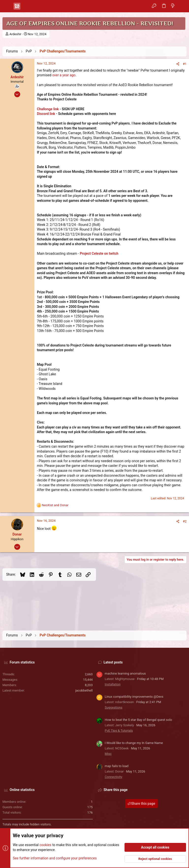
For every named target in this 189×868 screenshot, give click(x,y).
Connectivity (114, 777)
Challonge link (48, 109)
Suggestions (114, 707)
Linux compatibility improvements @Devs (134, 697)
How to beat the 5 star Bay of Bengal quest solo (139, 720)
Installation (113, 684)
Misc (108, 754)
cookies (45, 845)
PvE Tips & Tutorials (119, 731)
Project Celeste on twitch (99, 253)
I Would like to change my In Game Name (134, 743)
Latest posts (113, 662)
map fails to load (117, 766)
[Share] (178, 64)
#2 (185, 521)
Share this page (142, 804)
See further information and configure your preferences (55, 858)
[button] (7, 6)
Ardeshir (15, 34)
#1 (185, 64)
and (55, 505)
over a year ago (64, 75)
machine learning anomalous (125, 673)
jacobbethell (84, 690)
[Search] (182, 6)
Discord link (46, 114)
